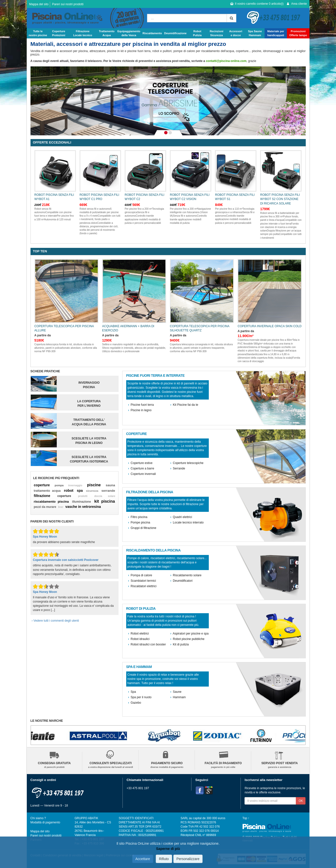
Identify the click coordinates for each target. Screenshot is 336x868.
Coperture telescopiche (187, 463)
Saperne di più (168, 849)
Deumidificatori (182, 581)
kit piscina (105, 501)
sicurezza (92, 491)
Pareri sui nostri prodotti (68, 4)
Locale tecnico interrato (187, 522)
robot (69, 490)
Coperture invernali (142, 474)
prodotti (83, 496)
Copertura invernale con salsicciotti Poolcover (66, 560)
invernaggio (75, 485)
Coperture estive (140, 463)
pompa (59, 485)
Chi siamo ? (38, 818)
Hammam (178, 697)
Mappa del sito (39, 4)
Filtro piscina (138, 517)
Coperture (137, 434)
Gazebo (135, 703)
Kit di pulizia (180, 644)
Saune (176, 692)
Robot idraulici (139, 639)
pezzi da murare (45, 507)
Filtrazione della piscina (150, 492)
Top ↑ (246, 818)
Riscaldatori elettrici (142, 586)
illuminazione (82, 502)
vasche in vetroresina (83, 507)
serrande (108, 491)
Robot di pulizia (141, 609)
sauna (110, 485)
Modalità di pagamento (45, 822)
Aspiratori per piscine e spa (189, 634)
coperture (42, 485)
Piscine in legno (140, 410)
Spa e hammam (139, 667)
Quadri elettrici (181, 517)
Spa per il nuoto (140, 697)
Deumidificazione (175, 33)
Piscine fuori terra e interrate (155, 376)
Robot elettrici (139, 634)
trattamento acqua (47, 491)
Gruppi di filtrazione (142, 528)
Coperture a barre (141, 468)
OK (301, 801)
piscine (94, 485)
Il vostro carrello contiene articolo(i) (257, 4)
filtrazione (42, 496)
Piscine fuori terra (141, 405)
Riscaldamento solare (186, 575)
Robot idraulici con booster (147, 644)
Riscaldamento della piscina (153, 550)
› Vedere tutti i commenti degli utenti (55, 621)
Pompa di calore (140, 575)
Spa (132, 692)
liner (61, 507)
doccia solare (105, 496)
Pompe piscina (139, 522)
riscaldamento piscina (51, 502)
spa (80, 491)
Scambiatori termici (142, 581)
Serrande (178, 468)
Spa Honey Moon (45, 537)
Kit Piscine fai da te (184, 405)
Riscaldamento (152, 33)
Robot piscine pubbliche (187, 639)
